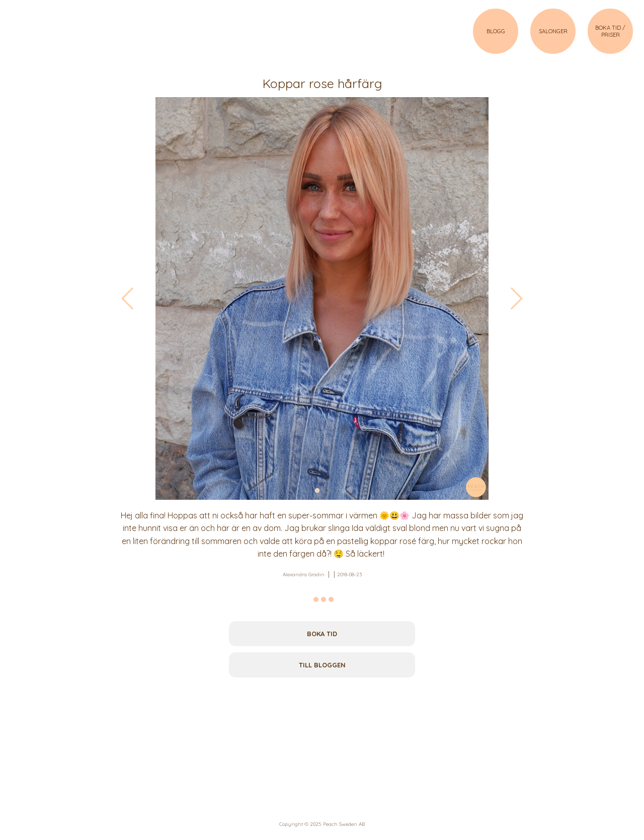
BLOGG (496, 31)
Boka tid (322, 634)
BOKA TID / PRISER (610, 31)
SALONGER (553, 31)
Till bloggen (322, 665)
